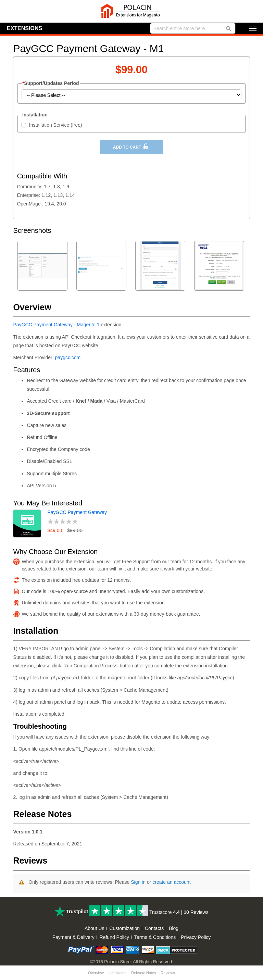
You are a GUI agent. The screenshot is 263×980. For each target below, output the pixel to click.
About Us (95, 928)
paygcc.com (68, 357)
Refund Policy (114, 937)
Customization (124, 928)
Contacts (154, 928)
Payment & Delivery (73, 937)
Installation (118, 973)
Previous (239, 231)
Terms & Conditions (155, 937)
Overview (96, 973)
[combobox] (193, 28)
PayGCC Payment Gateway (77, 512)
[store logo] (131, 11)
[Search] (228, 29)
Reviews (168, 973)
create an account (171, 882)
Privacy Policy (196, 937)
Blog (174, 928)
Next (247, 231)
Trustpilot (77, 912)
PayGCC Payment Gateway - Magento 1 (56, 325)
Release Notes (143, 973)
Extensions (24, 28)
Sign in (138, 882)
